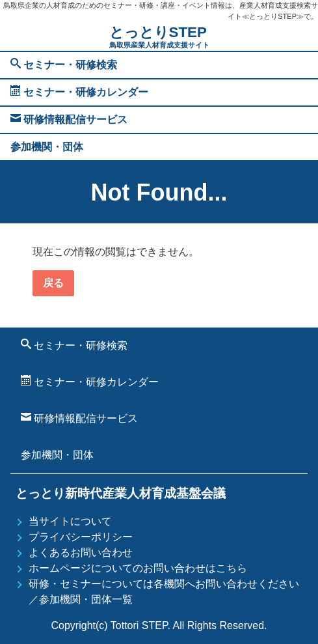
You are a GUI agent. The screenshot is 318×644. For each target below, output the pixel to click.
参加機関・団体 (47, 147)
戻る (53, 283)
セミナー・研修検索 (64, 64)
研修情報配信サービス (69, 119)
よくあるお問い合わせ (81, 553)
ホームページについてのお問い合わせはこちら (138, 568)
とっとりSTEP (159, 37)
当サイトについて (70, 521)
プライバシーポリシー (81, 537)
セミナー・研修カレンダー (79, 91)
